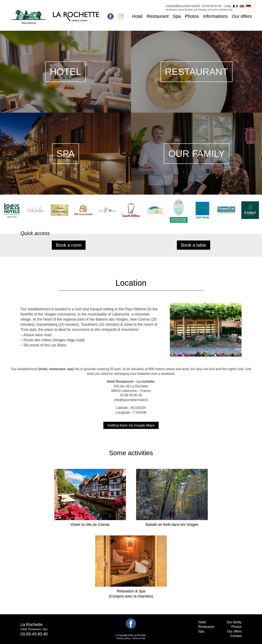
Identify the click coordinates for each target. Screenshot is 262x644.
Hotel (137, 16)
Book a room (69, 245)
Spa (177, 16)
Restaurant (158, 16)
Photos (192, 16)
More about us (29, 23)
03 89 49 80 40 (212, 6)
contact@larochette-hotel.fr (183, 6)
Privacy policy (124, 638)
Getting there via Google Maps (131, 425)
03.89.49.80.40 (34, 634)
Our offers (242, 16)
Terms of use (139, 638)
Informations (215, 16)
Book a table (193, 245)
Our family (234, 622)
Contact (236, 636)
